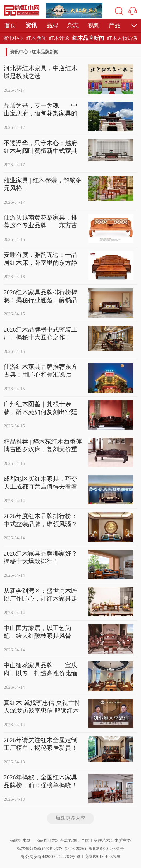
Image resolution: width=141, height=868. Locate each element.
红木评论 (59, 38)
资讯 (31, 25)
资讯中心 (13, 38)
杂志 (73, 25)
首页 (10, 25)
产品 (114, 25)
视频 (94, 25)
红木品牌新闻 (88, 38)
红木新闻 (36, 38)
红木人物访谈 (122, 38)
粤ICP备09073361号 (106, 849)
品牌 (52, 25)
